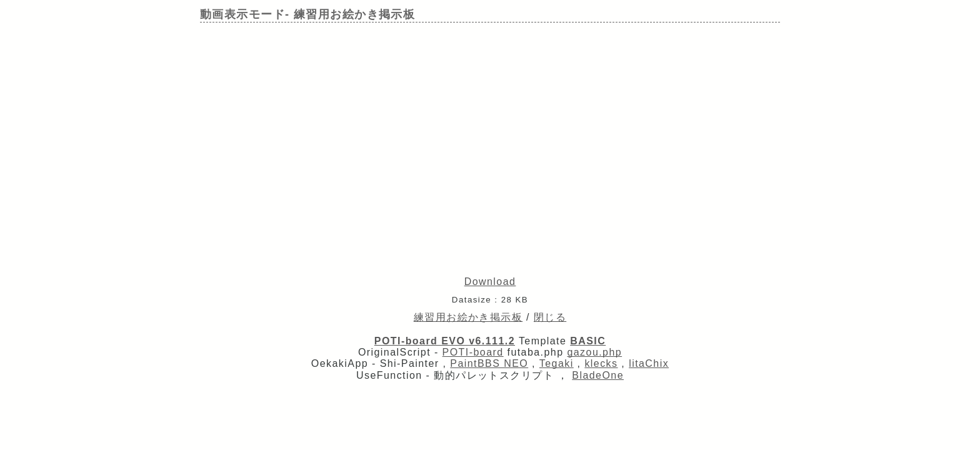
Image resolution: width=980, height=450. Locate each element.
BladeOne (598, 375)
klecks (601, 363)
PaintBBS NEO (489, 363)
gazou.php (594, 352)
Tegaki (557, 363)
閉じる (550, 317)
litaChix (649, 363)
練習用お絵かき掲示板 (468, 317)
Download (490, 282)
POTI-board (473, 352)
